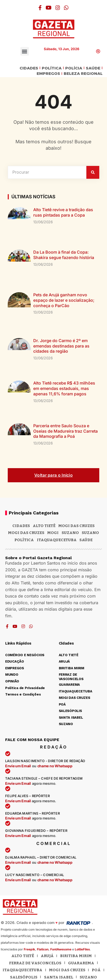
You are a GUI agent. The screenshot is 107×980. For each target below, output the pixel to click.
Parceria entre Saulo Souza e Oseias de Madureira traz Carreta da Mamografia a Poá (65, 431)
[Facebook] (40, 8)
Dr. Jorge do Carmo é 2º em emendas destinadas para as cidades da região (61, 346)
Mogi (53, 533)
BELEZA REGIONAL (83, 74)
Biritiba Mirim (76, 956)
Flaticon (43, 949)
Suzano (70, 533)
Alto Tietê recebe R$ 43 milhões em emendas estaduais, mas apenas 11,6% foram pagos (64, 388)
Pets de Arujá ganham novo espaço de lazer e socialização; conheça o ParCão (64, 300)
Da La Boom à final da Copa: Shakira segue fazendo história (64, 255)
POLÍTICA (52, 68)
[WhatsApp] (66, 8)
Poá (96, 970)
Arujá (47, 956)
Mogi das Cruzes (26, 533)
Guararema (81, 963)
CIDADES (29, 68)
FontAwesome (61, 949)
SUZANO (90, 533)
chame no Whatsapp (55, 766)
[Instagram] (58, 8)
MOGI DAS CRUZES (76, 526)
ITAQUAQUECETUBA (57, 540)
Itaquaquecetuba (22, 970)
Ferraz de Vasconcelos (35, 963)
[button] (25, 51)
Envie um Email (18, 766)
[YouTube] (49, 8)
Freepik (29, 949)
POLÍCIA (74, 68)
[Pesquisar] (93, 172)
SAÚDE (93, 68)
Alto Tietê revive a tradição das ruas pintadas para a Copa (63, 212)
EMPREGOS (48, 74)
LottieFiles (82, 949)
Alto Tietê (44, 526)
